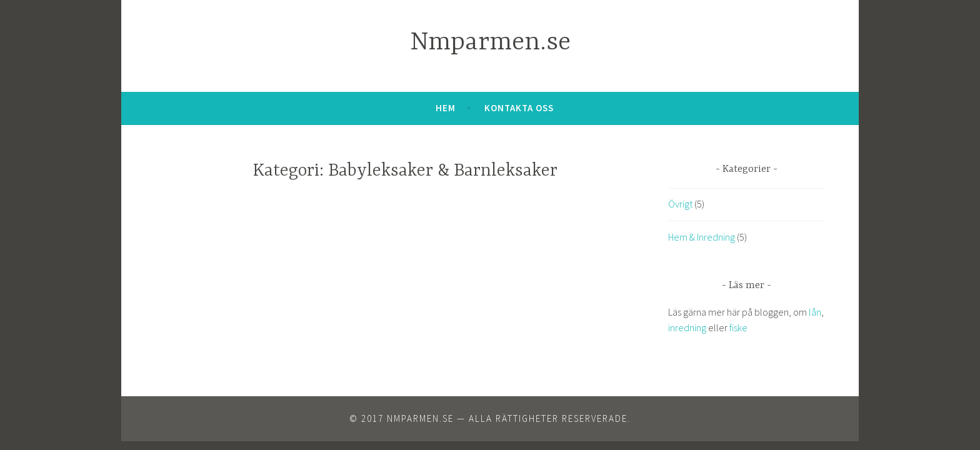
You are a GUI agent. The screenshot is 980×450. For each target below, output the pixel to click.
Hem (446, 108)
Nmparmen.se (490, 43)
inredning (687, 327)
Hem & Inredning (702, 237)
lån (815, 312)
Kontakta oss (519, 108)
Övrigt (680, 204)
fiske (738, 327)
